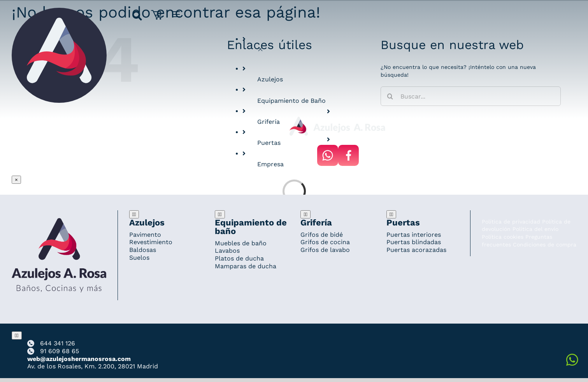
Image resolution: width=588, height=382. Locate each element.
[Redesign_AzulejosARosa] (59, 222)
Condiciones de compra (545, 245)
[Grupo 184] (59, 11)
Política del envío (535, 229)
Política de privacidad (511, 222)
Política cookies (503, 237)
